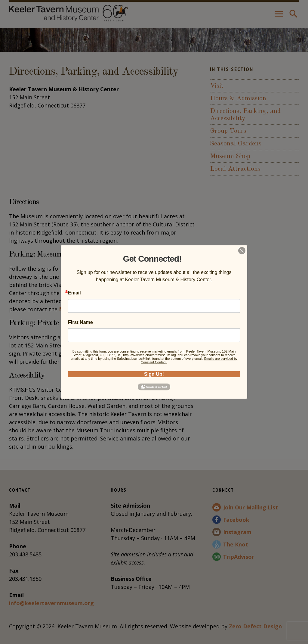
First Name (80, 322)
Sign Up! (154, 374)
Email (74, 293)
